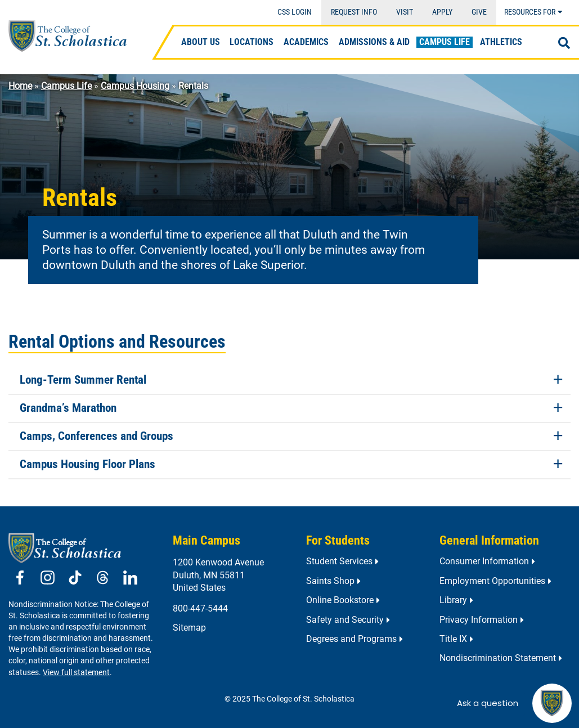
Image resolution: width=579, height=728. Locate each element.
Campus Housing (135, 86)
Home (20, 86)
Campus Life (66, 86)
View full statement (76, 673)
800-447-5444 (200, 608)
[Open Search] (564, 43)
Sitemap (189, 628)
